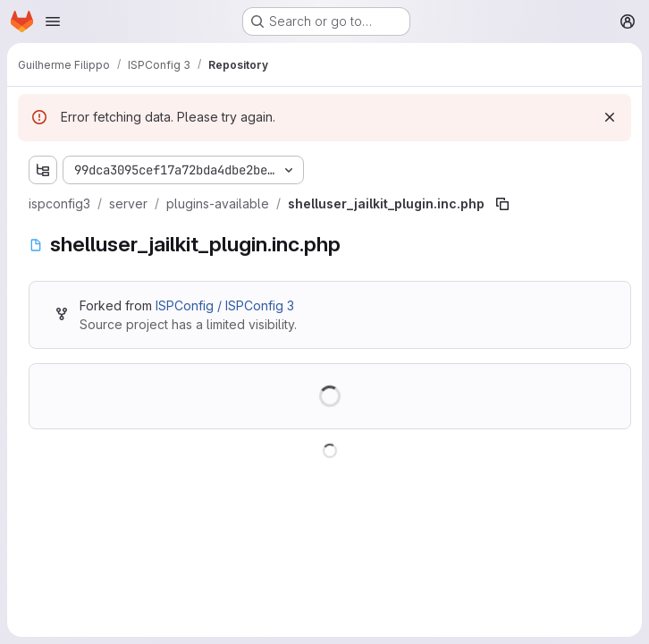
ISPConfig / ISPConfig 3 (225, 305)
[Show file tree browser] (43, 170)
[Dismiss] (610, 117)
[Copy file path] (502, 204)
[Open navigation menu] (53, 21)
